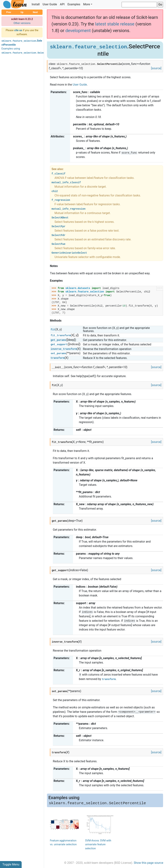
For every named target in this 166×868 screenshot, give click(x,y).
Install (36, 4)
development (78, 31)
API (62, 4)
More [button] (86, 4)
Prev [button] (9, 12)
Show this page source (148, 863)
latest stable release (115, 24)
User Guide (50, 4)
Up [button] (22, 12)
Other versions (22, 23)
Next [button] (35, 12)
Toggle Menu (11, 864)
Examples (74, 4)
